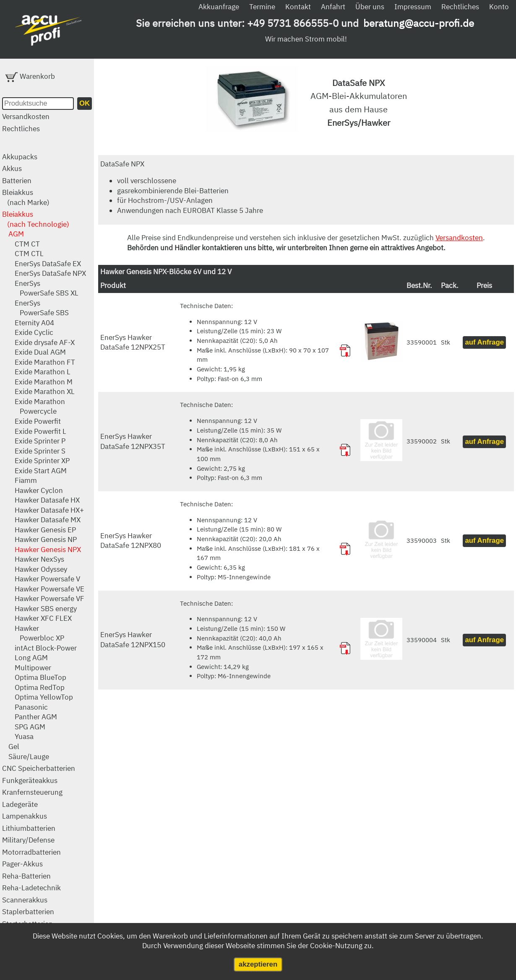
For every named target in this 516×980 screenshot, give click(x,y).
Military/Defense (28, 840)
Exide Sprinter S (40, 451)
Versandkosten (26, 117)
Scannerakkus (25, 900)
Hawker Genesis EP (45, 530)
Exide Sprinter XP (42, 461)
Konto (499, 7)
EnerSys (27, 283)
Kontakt (298, 7)
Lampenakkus (25, 816)
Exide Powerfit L (40, 431)
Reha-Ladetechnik (31, 888)
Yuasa (24, 736)
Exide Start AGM (41, 471)
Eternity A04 (34, 323)
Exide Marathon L (43, 372)
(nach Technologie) (38, 224)
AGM (16, 234)
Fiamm (26, 480)
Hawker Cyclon (39, 490)
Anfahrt (333, 7)
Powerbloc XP (42, 638)
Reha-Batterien (26, 876)
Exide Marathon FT (45, 362)
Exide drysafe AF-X (45, 342)
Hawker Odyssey (41, 569)
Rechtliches (460, 7)
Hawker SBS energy (46, 609)
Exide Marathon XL (45, 391)
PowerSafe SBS (44, 313)
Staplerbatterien (28, 912)
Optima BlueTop (40, 677)
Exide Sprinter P (40, 441)
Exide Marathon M (44, 382)
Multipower (33, 668)
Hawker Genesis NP (46, 539)
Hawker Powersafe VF (50, 599)
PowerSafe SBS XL (49, 293)
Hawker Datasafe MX (48, 520)
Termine (262, 7)
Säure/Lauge (29, 757)
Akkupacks (20, 157)
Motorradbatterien (31, 852)
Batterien (17, 181)
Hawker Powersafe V (47, 579)
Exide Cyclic (34, 332)
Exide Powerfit (38, 421)
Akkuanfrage (219, 7)
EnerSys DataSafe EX (48, 264)
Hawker (27, 628)
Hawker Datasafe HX (47, 500)
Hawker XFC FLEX (43, 618)
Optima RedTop (40, 687)
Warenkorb (30, 76)
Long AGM (31, 658)
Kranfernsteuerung (32, 792)
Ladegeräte (20, 804)
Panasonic (31, 707)
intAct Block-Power (46, 648)
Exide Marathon (40, 402)
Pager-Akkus (22, 864)
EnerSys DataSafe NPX (50, 273)
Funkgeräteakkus (30, 780)
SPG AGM (30, 727)
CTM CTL (29, 254)
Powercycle (38, 411)
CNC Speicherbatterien (39, 768)
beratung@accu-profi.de (419, 23)
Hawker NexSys (39, 559)
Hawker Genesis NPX (48, 550)
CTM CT (27, 244)
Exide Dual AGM (40, 352)
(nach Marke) (28, 202)
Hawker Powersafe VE (50, 589)
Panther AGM (36, 717)
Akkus (12, 169)
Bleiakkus (18, 192)
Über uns (370, 7)
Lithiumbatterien (29, 828)
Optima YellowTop (44, 697)
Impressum (413, 7)
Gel (14, 747)
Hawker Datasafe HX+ (49, 510)
